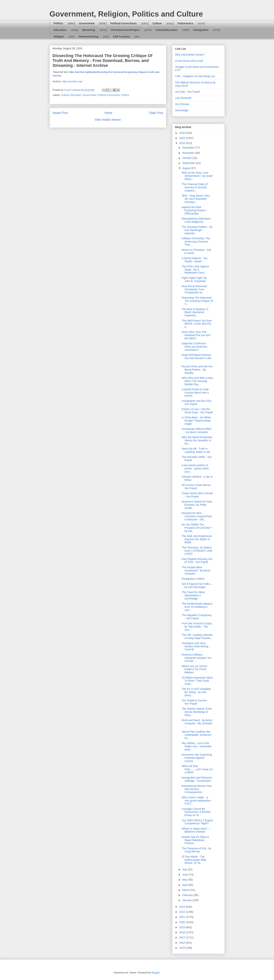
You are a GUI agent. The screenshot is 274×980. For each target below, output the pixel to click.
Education (60, 30)
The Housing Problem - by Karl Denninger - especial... (197, 230)
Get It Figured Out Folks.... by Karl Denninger (197, 585)
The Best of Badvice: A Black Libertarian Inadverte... (195, 312)
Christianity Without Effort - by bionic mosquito (196, 431)
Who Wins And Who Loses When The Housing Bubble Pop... (197, 381)
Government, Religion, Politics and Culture (126, 14)
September (189, 163)
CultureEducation (166, 30)
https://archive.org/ (72, 81)
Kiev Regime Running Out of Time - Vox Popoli (197, 561)
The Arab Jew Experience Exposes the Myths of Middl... (197, 539)
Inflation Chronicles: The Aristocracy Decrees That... (196, 242)
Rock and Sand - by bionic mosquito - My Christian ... (197, 723)
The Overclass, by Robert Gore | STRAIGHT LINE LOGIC (197, 551)
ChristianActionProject (125, 30)
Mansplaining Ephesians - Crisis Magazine (197, 220)
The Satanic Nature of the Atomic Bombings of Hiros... (197, 712)
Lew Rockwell (183, 98)
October (187, 158)
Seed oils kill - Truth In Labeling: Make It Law (196, 450)
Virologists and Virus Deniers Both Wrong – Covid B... (196, 646)
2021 (182, 917)
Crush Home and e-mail (189, 61)
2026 (182, 133)
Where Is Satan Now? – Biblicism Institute (196, 830)
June (186, 875)
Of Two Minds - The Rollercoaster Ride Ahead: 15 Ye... (194, 860)
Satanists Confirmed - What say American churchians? (194, 347)
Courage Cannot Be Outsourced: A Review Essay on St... (196, 812)
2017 (182, 937)
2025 (182, 138)
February (188, 895)
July (185, 869)
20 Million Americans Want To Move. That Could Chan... (197, 681)
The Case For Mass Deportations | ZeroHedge (193, 595)
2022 (182, 912)
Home (108, 113)
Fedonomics (185, 23)
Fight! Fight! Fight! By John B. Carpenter (194, 280)
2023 (182, 907)
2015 (182, 948)
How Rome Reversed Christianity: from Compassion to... (194, 289)
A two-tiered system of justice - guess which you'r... (195, 468)
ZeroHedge (182, 110)
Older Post (156, 113)
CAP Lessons (121, 37)
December (189, 148)
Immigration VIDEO (193, 579)
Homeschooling (89, 37)
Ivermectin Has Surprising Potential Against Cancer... (197, 758)
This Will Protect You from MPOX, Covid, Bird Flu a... (197, 324)
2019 (182, 927)
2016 (182, 943)
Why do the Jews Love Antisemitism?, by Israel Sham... (197, 176)
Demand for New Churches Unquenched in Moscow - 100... (196, 516)
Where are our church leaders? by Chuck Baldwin (194, 669)
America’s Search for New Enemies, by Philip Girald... (197, 505)
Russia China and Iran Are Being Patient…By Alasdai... (197, 370)
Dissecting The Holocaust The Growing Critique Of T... (197, 301)
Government (87, 23)
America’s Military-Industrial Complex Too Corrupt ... (196, 658)
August (187, 168)
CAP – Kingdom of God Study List (195, 76)
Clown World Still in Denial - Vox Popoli (197, 495)
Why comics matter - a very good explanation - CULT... (197, 801)
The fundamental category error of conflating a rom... (197, 607)
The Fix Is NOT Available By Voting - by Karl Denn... (196, 692)
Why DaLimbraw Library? (190, 55)
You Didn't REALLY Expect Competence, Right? (197, 822)
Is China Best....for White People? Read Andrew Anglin (196, 421)
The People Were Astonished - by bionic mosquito (196, 570)
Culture (157, 23)
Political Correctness (123, 23)
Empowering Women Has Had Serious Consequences (196, 789)
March (186, 890)
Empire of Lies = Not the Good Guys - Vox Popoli (197, 411)
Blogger (156, 973)
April (185, 885)
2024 (182, 143)
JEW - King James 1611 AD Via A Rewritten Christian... (196, 199)
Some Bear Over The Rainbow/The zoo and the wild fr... (196, 335)
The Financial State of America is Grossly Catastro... (194, 187)
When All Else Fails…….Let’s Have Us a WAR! (197, 769)
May (185, 880)
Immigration (201, 30)
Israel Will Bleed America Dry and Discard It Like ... (196, 358)
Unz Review (182, 104)
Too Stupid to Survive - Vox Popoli (195, 702)
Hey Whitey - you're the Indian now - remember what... (197, 746)
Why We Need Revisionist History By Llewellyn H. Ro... (197, 440)
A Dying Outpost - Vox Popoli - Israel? (195, 260)
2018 (182, 932)
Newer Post (60, 113)
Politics (58, 23)
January (187, 900)
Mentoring (89, 30)
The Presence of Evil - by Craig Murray (196, 850)
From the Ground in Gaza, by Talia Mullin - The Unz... (197, 627)
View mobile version (108, 120)
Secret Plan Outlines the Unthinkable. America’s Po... (196, 735)
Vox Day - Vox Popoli (188, 92)
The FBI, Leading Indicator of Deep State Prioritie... (197, 636)
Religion (59, 37)
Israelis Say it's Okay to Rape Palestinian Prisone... (195, 840)
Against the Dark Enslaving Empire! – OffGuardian (195, 210)
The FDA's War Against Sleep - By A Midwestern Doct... (195, 270)
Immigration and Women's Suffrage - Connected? (197, 779)
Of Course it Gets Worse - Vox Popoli (197, 487)
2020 (182, 922)
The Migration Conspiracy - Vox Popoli (197, 617)
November (189, 153)
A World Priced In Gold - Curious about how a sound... (196, 393)
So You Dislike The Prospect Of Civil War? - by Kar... (197, 528)
